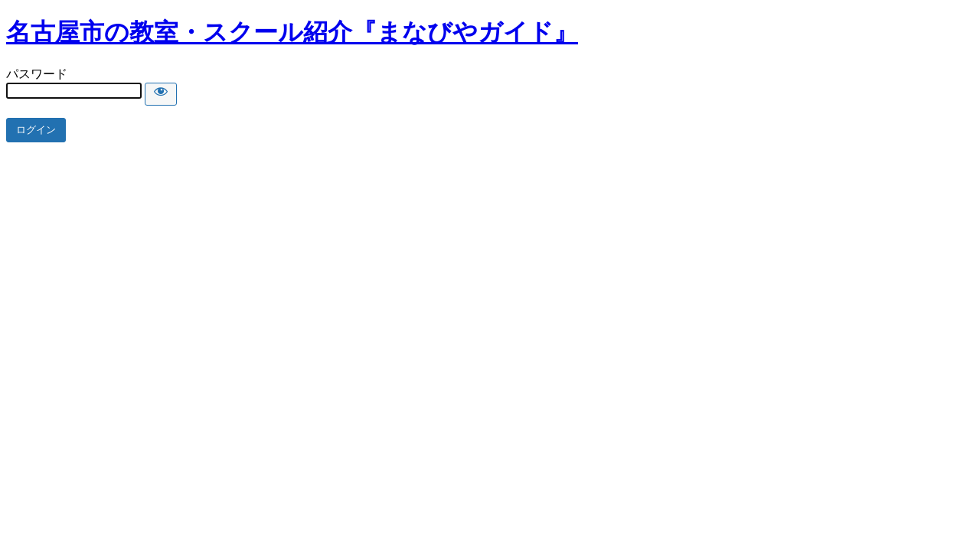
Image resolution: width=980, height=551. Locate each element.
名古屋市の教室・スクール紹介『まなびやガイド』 (292, 32)
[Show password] (161, 94)
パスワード (37, 74)
